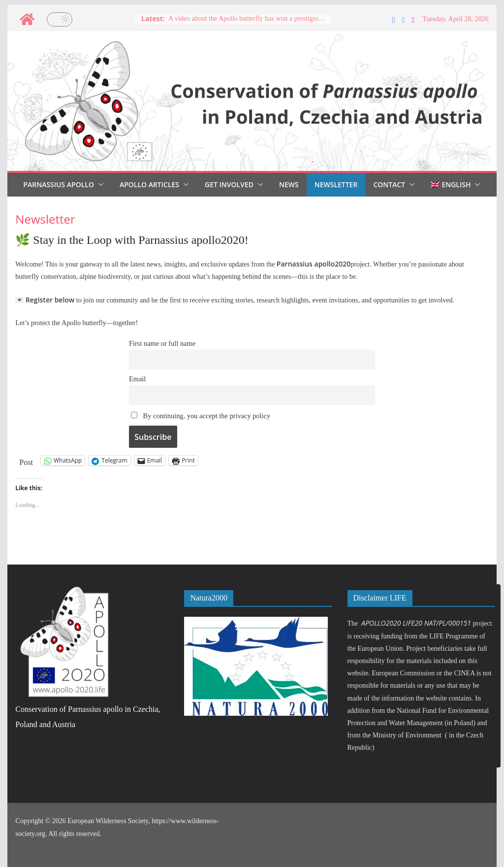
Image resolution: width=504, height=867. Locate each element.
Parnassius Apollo (59, 184)
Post (26, 461)
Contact (389, 184)
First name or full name (162, 343)
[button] (99, 185)
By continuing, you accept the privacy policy (201, 416)
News (289, 184)
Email (137, 379)
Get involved (229, 184)
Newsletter (336, 184)
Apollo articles (149, 184)
